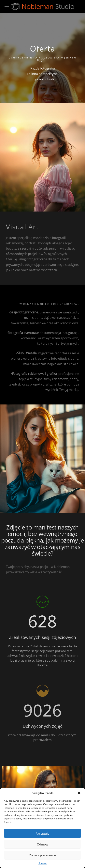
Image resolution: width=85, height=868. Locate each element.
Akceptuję (42, 833)
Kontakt (43, 863)
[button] (79, 793)
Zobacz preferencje (43, 855)
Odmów (42, 844)
